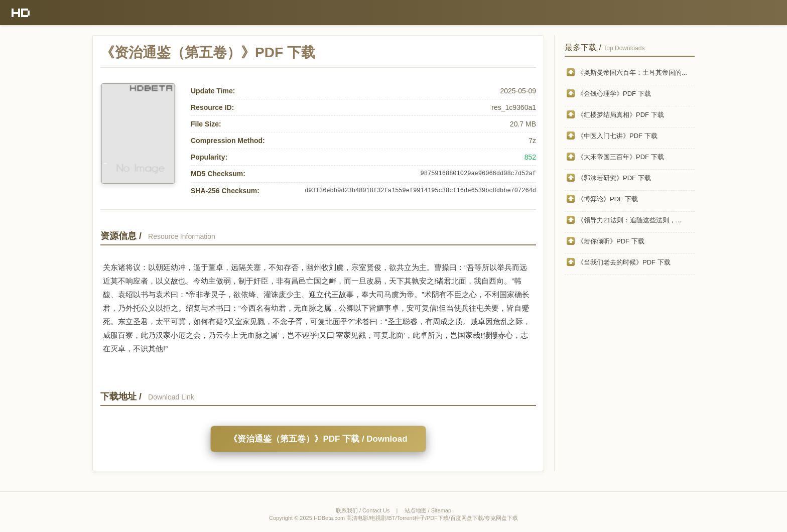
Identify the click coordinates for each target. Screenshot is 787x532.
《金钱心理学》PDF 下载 (614, 94)
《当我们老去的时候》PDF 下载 (624, 262)
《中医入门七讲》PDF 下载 (617, 136)
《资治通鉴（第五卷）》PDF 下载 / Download (318, 439)
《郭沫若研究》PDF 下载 (614, 178)
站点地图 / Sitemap (428, 510)
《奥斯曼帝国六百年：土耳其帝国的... (632, 73)
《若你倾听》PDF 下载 (611, 241)
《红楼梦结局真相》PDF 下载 (621, 115)
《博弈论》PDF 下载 (608, 199)
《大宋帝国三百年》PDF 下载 (621, 157)
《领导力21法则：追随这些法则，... (629, 220)
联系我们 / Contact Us (363, 510)
